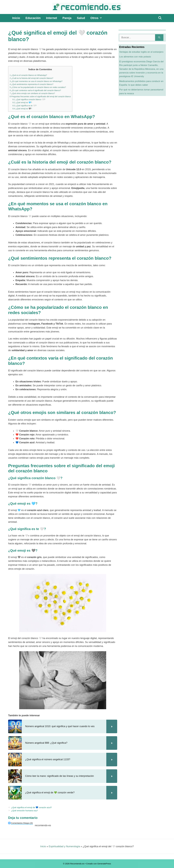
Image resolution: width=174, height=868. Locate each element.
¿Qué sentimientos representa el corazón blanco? (31, 84)
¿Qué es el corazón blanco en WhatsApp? (28, 75)
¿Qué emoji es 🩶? (22, 109)
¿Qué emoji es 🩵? (22, 102)
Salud (81, 18)
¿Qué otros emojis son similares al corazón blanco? (32, 93)
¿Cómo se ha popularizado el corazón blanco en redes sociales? (38, 87)
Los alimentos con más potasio (135, 57)
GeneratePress (104, 864)
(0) (22, 823)
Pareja (67, 18)
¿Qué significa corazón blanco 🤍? (29, 99)
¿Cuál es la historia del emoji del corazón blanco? (31, 78)
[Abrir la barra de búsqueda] (160, 18)
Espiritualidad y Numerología (64, 846)
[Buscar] (159, 38)
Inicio (16, 18)
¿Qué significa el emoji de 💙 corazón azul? (31, 807)
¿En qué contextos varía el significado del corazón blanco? (35, 90)
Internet (52, 18)
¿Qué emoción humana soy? (24, 811)
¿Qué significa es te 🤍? (24, 106)
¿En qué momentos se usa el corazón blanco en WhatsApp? (36, 81)
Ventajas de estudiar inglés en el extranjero (141, 52)
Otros (98, 18)
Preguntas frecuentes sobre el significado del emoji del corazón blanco (40, 97)
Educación (33, 18)
